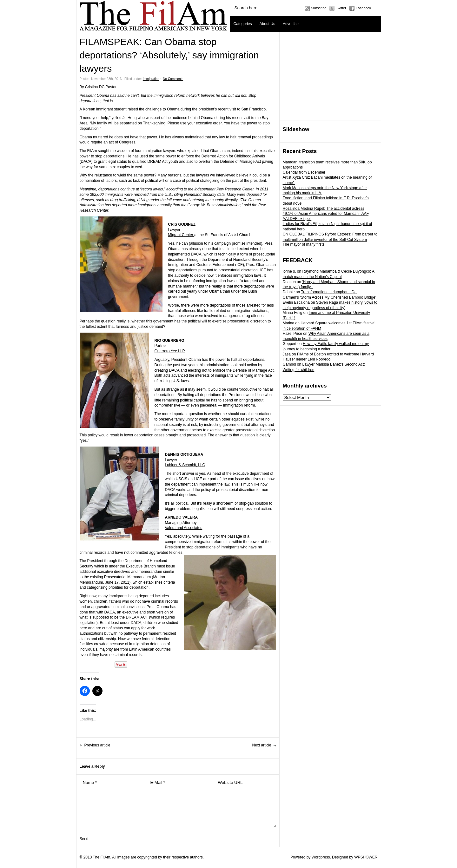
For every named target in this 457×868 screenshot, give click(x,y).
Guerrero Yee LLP (170, 351)
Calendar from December (304, 172)
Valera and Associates (184, 528)
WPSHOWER (366, 857)
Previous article (97, 745)
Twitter (341, 8)
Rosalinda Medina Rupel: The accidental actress (324, 209)
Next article (262, 745)
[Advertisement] (330, 76)
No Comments (173, 79)
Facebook (363, 8)
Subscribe (319, 8)
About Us (267, 24)
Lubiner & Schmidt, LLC (185, 465)
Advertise (291, 24)
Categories (243, 24)
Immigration (151, 79)
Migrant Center (181, 235)
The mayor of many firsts (304, 244)
